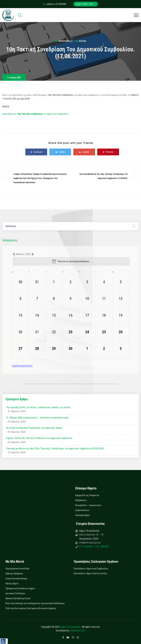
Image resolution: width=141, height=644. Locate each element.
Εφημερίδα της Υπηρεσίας (87, 495)
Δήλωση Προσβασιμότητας (18, 598)
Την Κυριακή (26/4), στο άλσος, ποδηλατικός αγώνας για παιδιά (38, 407)
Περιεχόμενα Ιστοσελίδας (18, 569)
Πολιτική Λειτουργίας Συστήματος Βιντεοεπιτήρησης (31, 608)
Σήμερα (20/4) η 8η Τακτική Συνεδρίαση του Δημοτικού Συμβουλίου (39, 438)
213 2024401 (86, 547)
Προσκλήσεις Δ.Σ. (66, 41)
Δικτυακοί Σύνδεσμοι (15, 593)
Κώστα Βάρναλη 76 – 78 (91, 535)
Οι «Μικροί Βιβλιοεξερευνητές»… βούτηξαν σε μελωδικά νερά (37, 418)
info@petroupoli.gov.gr (90, 543)
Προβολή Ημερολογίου (22, 366)
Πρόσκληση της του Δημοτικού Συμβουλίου (35, 114)
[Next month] (33, 254)
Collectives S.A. (78, 631)
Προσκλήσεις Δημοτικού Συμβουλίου (91, 569)
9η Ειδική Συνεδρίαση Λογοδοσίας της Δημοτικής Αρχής (34, 428)
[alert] (71, 261)
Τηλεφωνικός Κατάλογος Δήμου (20, 588)
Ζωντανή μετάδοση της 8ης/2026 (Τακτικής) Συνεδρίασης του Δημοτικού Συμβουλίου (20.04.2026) (55, 449)
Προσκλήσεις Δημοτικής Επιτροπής (90, 573)
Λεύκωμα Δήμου (83, 515)
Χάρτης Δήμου (12, 583)
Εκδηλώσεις (81, 500)
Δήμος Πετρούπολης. (71, 627)
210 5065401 (102, 547)
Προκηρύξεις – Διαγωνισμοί (88, 505)
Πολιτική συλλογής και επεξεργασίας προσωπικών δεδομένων (35, 603)
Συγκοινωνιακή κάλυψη (16, 578)
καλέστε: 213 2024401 (55, 4)
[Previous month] (14, 254)
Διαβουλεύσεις (82, 510)
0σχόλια (81, 41)
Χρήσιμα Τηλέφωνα (14, 574)
